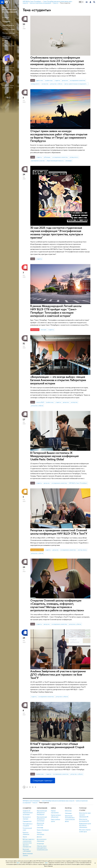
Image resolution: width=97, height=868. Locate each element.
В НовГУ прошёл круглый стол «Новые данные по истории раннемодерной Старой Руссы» (57, 747)
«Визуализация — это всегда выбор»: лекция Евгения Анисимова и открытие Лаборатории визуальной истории (58, 380)
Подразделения (27, 821)
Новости (35, 803)
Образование (42, 808)
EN (83, 2)
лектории (43, 330)
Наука (53, 808)
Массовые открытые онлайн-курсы (85, 831)
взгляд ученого (35, 84)
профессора (49, 80)
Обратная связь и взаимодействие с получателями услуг (42, 848)
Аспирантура (40, 844)
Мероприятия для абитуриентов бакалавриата (42, 813)
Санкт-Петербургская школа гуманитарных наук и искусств (58, 801)
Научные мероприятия (55, 812)
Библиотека (68, 811)
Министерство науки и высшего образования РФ (85, 815)
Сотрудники (6, 21)
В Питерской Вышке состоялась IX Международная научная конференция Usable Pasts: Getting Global (54, 456)
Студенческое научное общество (8, 45)
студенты (57, 80)
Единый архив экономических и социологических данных (70, 818)
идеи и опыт (40, 80)
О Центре (6, 18)
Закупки (25, 837)
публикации (47, 157)
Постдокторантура (9, 33)
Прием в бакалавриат (43, 830)
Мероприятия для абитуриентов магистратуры (42, 819)
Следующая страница (43, 780)
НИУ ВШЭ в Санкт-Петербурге (78, 483)
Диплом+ (39, 837)
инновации (69, 161)
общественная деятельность (55, 161)
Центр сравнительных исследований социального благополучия (76, 84)
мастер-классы (82, 550)
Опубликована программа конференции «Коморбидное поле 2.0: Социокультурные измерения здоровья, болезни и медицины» (57, 61)
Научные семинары (9, 29)
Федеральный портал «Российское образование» (85, 825)
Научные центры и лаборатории (56, 816)
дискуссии (65, 80)
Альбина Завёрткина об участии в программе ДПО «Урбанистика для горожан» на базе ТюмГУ (58, 674)
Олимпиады (40, 827)
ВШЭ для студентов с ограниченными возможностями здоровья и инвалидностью (29, 843)
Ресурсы (68, 808)
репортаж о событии (56, 84)
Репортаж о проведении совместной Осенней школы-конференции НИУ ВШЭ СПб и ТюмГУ (59, 532)
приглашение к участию (38, 161)
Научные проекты (8, 25)
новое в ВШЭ (40, 402)
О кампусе (27, 808)
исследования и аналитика (78, 80)
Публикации (68, 813)
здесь (18, 863)
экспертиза (45, 84)
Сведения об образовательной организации (28, 813)
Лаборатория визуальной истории (7, 38)
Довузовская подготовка (40, 824)
